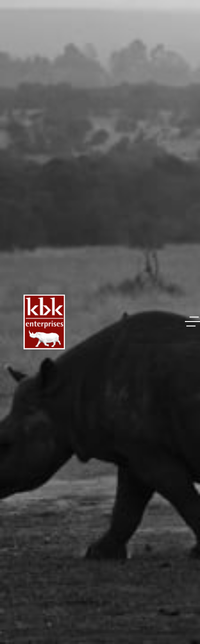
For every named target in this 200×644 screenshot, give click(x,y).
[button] (192, 322)
